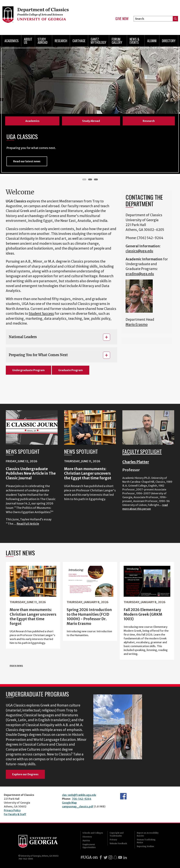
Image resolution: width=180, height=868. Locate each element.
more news (16, 665)
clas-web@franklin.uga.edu (79, 795)
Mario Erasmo (137, 325)
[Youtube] (120, 857)
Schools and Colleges (93, 833)
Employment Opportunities (89, 846)
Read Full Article (28, 524)
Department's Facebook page (123, 796)
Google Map (69, 803)
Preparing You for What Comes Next (38, 355)
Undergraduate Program (28, 370)
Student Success (41, 314)
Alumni (152, 41)
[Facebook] (101, 857)
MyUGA (86, 841)
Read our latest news (27, 161)
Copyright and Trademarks (117, 834)
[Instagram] (110, 857)
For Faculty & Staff (15, 814)
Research (61, 41)
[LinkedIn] (125, 857)
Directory (169, 41)
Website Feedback (118, 843)
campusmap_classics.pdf (78, 806)
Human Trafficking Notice (146, 841)
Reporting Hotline (145, 846)
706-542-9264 (82, 799)
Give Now (122, 19)
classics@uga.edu (139, 251)
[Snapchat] (115, 857)
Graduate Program (71, 370)
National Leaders (23, 337)
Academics (12, 41)
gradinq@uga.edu (140, 274)
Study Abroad (43, 41)
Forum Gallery (117, 41)
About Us (28, 41)
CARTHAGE (79, 41)
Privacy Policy (12, 810)
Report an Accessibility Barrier (148, 834)
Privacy (113, 840)
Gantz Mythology (98, 41)
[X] (106, 857)
